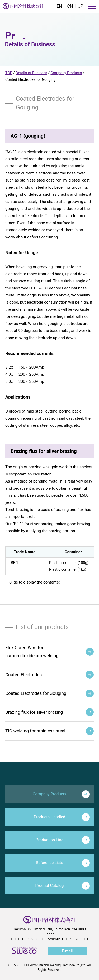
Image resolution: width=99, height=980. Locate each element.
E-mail (67, 951)
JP (81, 6)
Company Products (66, 73)
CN (70, 6)
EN (59, 6)
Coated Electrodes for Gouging (49, 693)
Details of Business (31, 73)
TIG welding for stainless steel (49, 731)
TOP (9, 73)
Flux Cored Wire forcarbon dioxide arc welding (49, 652)
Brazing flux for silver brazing (49, 712)
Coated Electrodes (49, 675)
